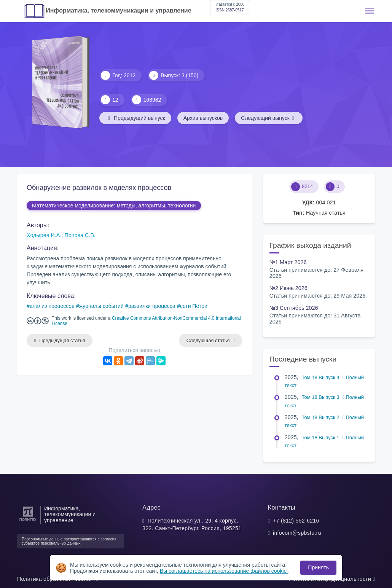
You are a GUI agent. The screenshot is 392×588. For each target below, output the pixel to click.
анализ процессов (52, 306)
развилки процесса (152, 306)
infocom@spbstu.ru (297, 533)
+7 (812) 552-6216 (296, 521)
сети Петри (194, 306)
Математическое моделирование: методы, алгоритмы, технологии (114, 206)
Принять (318, 567)
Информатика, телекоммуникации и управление (118, 10)
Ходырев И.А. (44, 235)
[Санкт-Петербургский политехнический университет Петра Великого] (28, 521)
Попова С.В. (80, 235)
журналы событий (101, 306)
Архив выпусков (203, 118)
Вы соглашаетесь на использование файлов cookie (224, 571)
